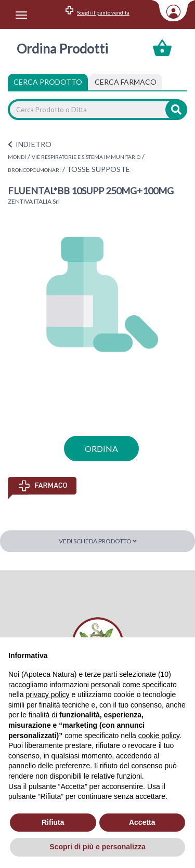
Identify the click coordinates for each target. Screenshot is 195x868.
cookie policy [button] (159, 736)
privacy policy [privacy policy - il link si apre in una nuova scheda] (47, 695)
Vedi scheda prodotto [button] (98, 541)
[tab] (126, 82)
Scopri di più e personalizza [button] (97, 847)
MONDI (17, 157)
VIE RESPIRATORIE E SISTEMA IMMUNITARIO (86, 157)
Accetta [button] (142, 822)
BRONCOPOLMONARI (34, 170)
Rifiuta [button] (53, 822)
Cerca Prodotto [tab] (48, 82)
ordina (101, 449)
